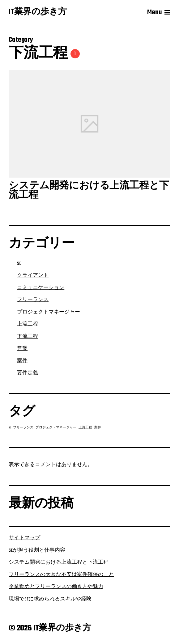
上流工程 (28, 324)
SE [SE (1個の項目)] (10, 428)
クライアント (33, 276)
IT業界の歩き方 (38, 12)
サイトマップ (24, 538)
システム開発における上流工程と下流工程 (59, 562)
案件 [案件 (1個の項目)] (98, 428)
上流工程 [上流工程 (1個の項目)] (85, 428)
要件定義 (28, 373)
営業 (22, 349)
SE (19, 263)
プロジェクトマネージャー (49, 312)
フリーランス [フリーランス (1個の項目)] (23, 428)
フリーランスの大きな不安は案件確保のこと (61, 575)
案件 (22, 361)
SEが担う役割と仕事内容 (37, 550)
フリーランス (33, 300)
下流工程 (28, 337)
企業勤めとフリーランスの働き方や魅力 (56, 587)
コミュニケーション (41, 288)
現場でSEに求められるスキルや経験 (50, 599)
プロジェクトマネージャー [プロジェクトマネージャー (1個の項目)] (56, 428)
